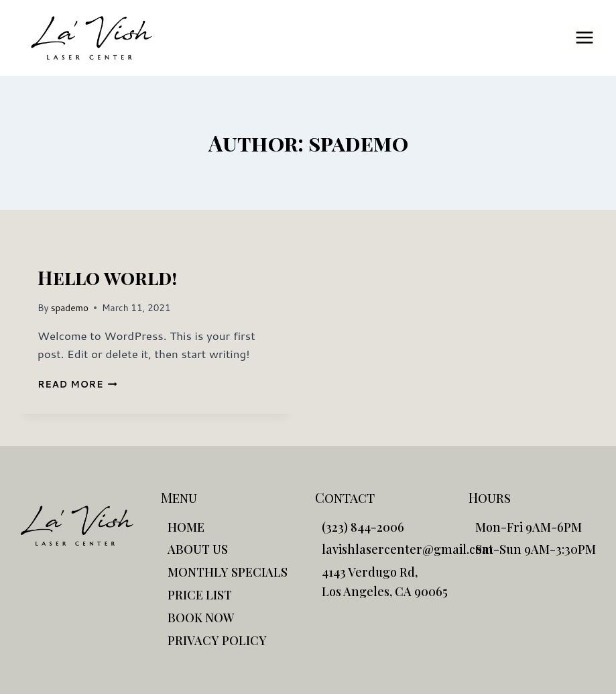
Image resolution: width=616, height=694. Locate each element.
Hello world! (107, 277)
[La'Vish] (91, 38)
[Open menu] (584, 38)
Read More (77, 384)
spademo (70, 307)
